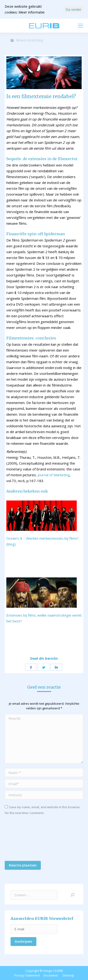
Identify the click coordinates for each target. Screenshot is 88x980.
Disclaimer (51, 975)
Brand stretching (30, 40)
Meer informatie (32, 12)
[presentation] (24, 839)
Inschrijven (23, 941)
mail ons (17, 26)
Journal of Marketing (54, 475)
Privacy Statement (27, 975)
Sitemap (68, 975)
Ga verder (73, 9)
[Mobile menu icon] (80, 26)
